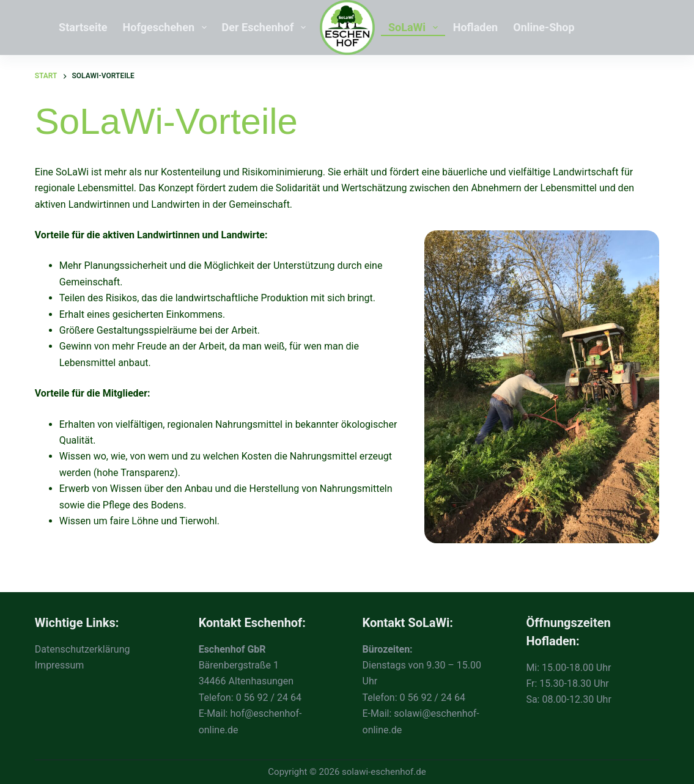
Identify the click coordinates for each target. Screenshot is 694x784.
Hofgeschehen (167, 27)
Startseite (83, 27)
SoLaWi (415, 27)
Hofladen (475, 27)
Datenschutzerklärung (83, 649)
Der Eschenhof (266, 27)
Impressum (60, 665)
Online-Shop (544, 27)
